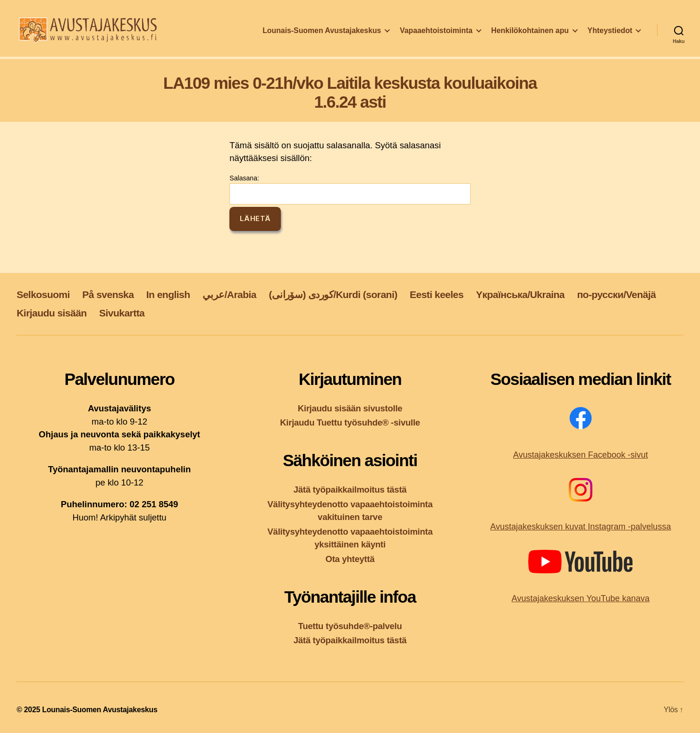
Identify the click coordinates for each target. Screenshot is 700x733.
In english (168, 294)
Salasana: (350, 189)
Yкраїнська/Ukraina (520, 294)
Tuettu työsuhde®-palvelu (350, 626)
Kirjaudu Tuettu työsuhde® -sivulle (350, 422)
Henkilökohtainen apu (530, 35)
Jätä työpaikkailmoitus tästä (350, 490)
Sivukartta (122, 313)
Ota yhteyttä (350, 559)
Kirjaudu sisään (51, 313)
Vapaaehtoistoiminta (436, 35)
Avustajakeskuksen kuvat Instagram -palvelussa (581, 527)
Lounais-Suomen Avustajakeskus (322, 35)
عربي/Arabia (229, 294)
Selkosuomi (43, 294)
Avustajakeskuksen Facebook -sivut (581, 455)
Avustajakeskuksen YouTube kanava (581, 598)
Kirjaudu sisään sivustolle (350, 408)
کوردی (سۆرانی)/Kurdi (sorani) (333, 294)
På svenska (108, 294)
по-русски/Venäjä (616, 294)
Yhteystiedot (610, 35)
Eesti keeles (437, 294)
